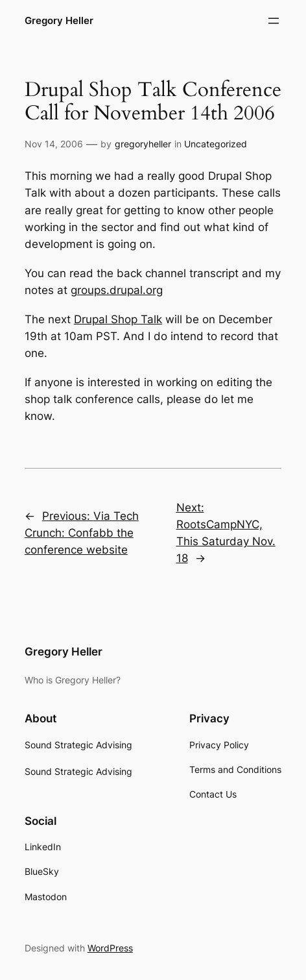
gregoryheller (143, 144)
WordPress (110, 948)
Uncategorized (216, 144)
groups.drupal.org (117, 290)
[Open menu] (274, 21)
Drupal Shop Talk (118, 319)
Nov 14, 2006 (54, 144)
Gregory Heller (59, 21)
